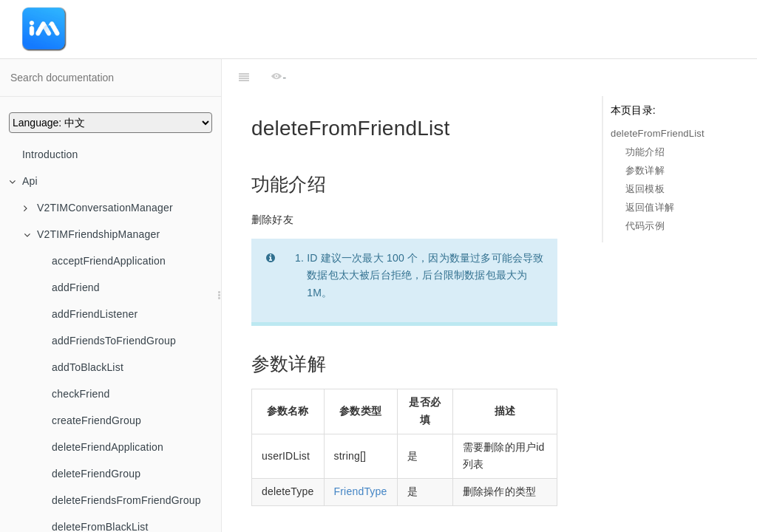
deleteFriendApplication (108, 447)
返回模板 (645, 189)
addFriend (76, 287)
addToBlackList (88, 367)
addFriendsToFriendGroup (114, 341)
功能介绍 (645, 152)
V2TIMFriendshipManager (92, 234)
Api (23, 181)
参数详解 (645, 170)
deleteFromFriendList (658, 133)
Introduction (50, 154)
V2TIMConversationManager (98, 208)
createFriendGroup (96, 420)
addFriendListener (95, 314)
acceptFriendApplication (109, 261)
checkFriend (81, 394)
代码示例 (645, 226)
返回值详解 (650, 207)
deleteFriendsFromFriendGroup (126, 500)
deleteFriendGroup (96, 474)
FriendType (361, 454)
